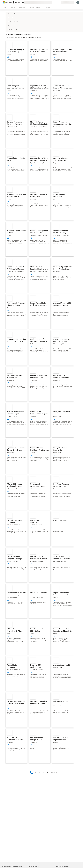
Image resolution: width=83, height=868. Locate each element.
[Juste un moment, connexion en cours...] (78, 2)
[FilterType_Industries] (7, 22)
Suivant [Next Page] (53, 772)
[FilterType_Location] (7, 14)
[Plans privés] (59, 2)
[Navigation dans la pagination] (44, 774)
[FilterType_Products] (7, 18)
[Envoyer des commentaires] (52, 2)
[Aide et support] (55, 2)
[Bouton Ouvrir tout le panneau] (5, 7)
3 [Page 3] (40, 772)
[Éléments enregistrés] (57, 2)
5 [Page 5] (47, 772)
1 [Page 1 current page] (32, 772)
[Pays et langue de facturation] (67, 2)
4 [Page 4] (44, 772)
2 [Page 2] (36, 772)
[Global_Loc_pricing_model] (7, 30)
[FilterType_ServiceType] (7, 26)
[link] (16, 58)
